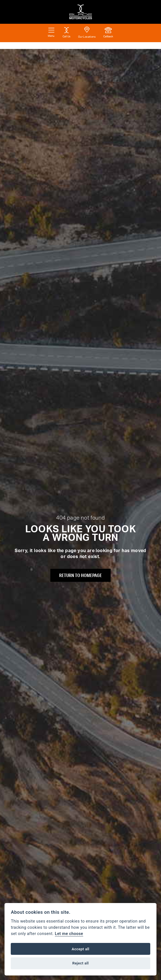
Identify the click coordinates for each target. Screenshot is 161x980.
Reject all (80, 963)
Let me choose (69, 934)
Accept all (80, 949)
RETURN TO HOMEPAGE (80, 575)
